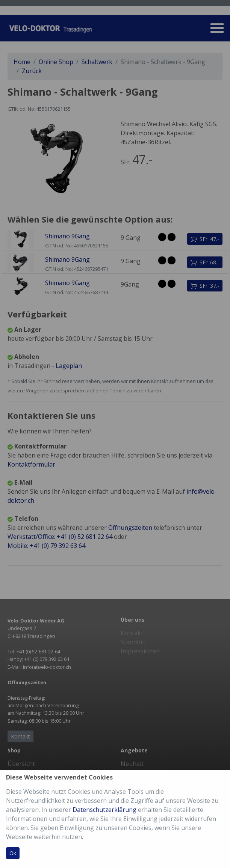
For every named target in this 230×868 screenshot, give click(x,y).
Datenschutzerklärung (104, 810)
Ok (13, 853)
